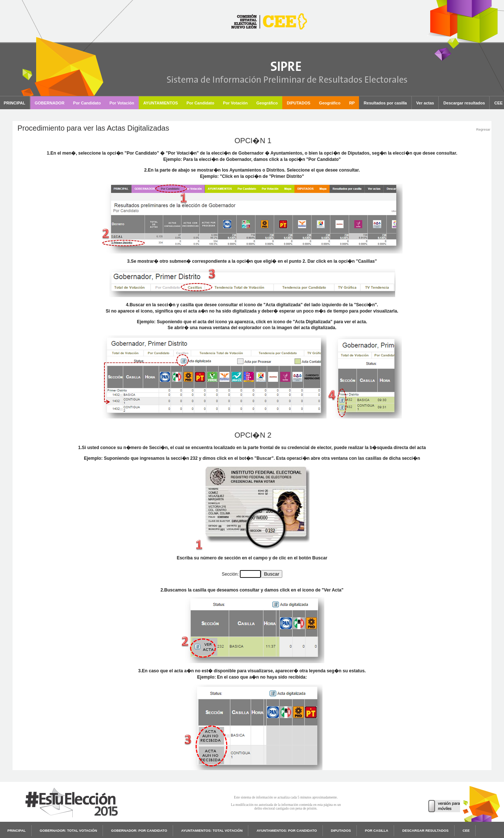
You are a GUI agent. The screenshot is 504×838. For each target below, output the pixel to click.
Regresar (483, 130)
